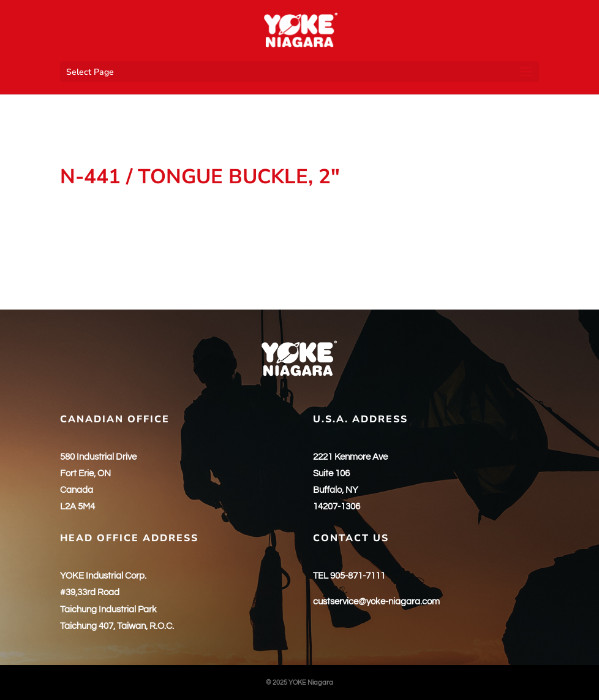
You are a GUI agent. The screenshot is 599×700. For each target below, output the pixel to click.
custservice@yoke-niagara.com (376, 602)
